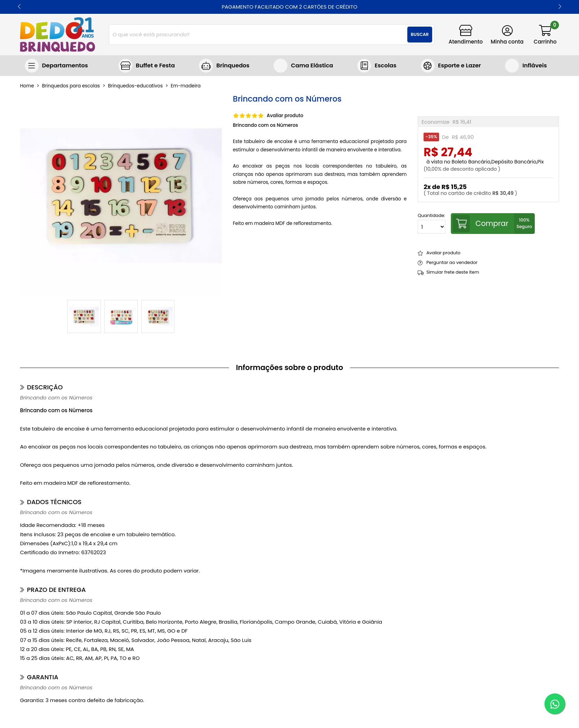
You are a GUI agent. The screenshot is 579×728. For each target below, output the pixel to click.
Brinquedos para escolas (377, 66)
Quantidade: (431, 224)
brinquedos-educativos (135, 86)
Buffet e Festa (155, 65)
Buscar (420, 34)
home (27, 86)
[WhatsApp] (555, 704)
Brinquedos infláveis (526, 66)
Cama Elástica (312, 65)
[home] (58, 35)
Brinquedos (233, 65)
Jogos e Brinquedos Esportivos (451, 66)
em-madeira (186, 86)
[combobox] (272, 35)
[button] (19, 7)
